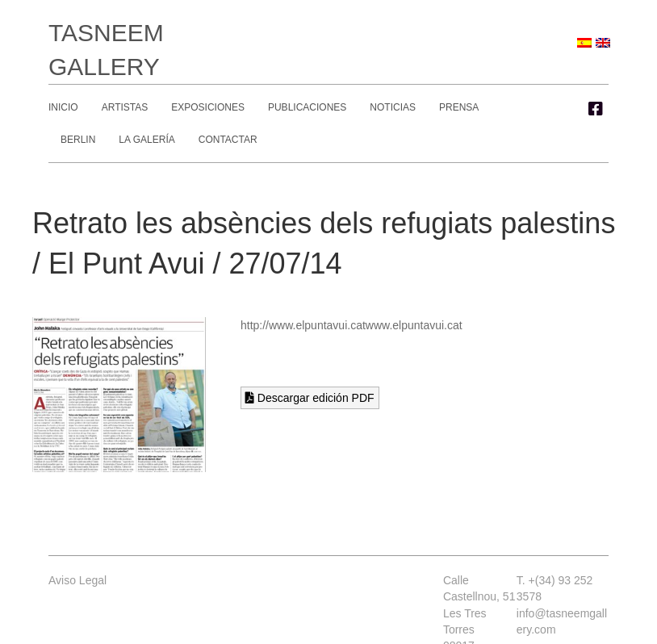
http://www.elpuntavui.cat (303, 325)
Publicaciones (307, 107)
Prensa (459, 107)
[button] (596, 109)
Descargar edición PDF (310, 398)
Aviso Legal (77, 580)
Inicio (63, 107)
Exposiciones (208, 107)
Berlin (78, 140)
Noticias (393, 107)
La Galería (146, 140)
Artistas (125, 107)
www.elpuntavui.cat (414, 325)
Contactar (228, 140)
